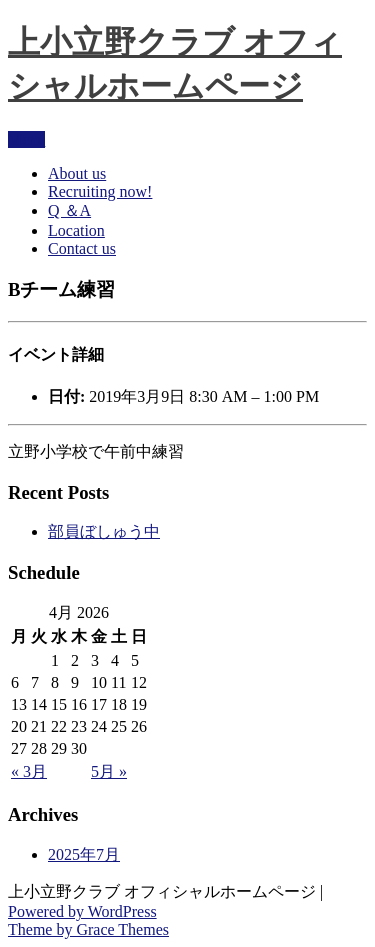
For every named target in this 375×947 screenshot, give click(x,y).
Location (76, 230)
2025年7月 (84, 854)
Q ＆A (69, 210)
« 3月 (29, 771)
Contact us (82, 248)
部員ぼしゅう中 (104, 531)
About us (77, 173)
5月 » (109, 771)
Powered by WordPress (82, 911)
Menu (26, 139)
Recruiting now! (100, 191)
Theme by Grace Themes (88, 929)
